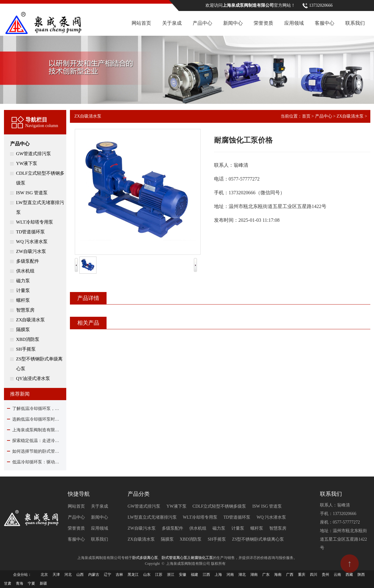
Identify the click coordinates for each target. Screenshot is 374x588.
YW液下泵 (27, 163)
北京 (44, 575)
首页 (306, 116)
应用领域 (294, 23)
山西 (80, 575)
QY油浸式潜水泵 (33, 378)
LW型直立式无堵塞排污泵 (40, 207)
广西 (290, 575)
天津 (56, 575)
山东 (147, 575)
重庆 (302, 575)
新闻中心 (233, 23)
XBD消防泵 (28, 339)
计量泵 (23, 290)
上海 (218, 575)
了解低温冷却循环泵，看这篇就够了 (35, 409)
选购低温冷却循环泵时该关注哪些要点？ (35, 419)
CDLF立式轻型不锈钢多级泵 (40, 178)
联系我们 (355, 23)
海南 (278, 575)
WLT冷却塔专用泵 (35, 222)
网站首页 (141, 23)
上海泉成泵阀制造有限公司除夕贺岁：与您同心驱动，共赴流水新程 (35, 430)
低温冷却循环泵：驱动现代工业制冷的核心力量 (35, 462)
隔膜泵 (23, 330)
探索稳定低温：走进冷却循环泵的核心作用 (35, 441)
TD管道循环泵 (31, 232)
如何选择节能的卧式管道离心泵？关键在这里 (35, 451)
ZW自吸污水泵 (31, 251)
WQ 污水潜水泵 (32, 242)
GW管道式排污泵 (34, 154)
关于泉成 (172, 23)
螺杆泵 (23, 300)
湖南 (254, 575)
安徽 (183, 575)
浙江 (171, 575)
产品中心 (202, 23)
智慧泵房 (25, 310)
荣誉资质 (263, 23)
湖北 (242, 575)
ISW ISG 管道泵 (32, 193)
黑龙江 (133, 575)
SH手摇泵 (26, 349)
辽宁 (107, 575)
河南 (230, 575)
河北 (68, 575)
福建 (194, 575)
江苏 (159, 575)
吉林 (119, 575)
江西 (206, 575)
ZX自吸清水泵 (31, 320)
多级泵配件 (28, 261)
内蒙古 (94, 575)
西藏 (349, 575)
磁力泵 (23, 281)
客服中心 (325, 23)
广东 (266, 575)
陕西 (361, 575)
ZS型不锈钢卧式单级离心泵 (40, 364)
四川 (314, 575)
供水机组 (25, 271)
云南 (337, 575)
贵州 (325, 575)
